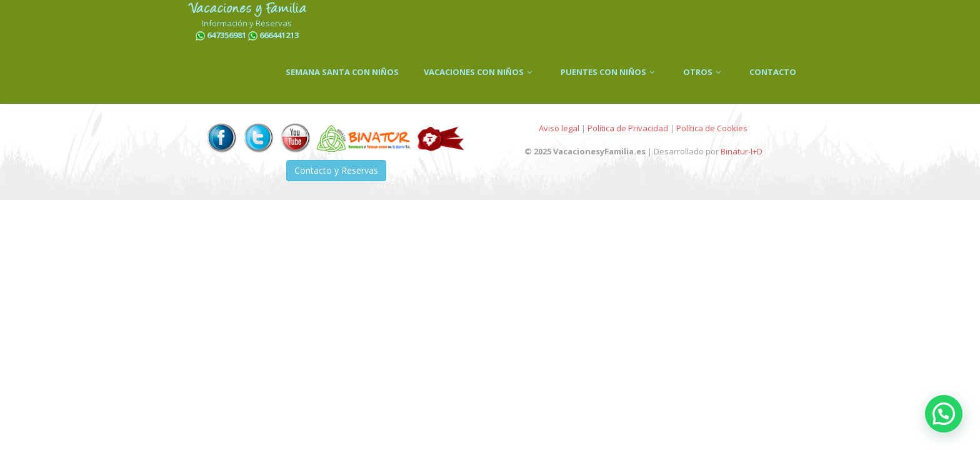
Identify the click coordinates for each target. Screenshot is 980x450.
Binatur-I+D (742, 151)
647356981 (227, 35)
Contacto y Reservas (336, 170)
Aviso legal (559, 128)
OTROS (704, 72)
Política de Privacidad (628, 128)
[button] (944, 414)
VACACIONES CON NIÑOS (480, 72)
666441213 (279, 35)
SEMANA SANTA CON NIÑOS (342, 72)
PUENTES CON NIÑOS (609, 72)
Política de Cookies (712, 128)
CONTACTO (773, 72)
